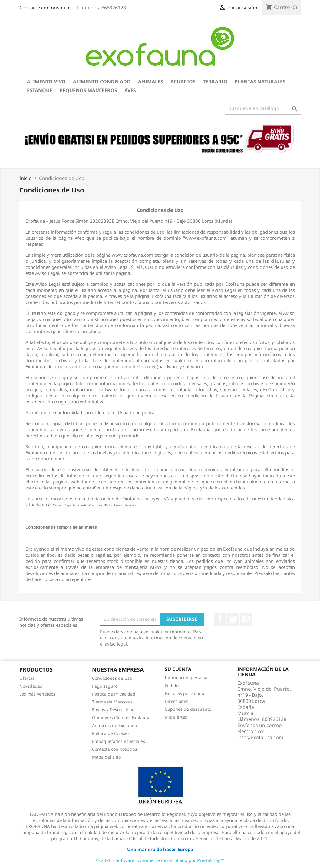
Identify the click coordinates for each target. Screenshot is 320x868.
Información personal (187, 678)
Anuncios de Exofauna (115, 725)
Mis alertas (176, 717)
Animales (151, 82)
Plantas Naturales (260, 82)
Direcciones (176, 701)
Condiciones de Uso (112, 678)
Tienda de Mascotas (112, 702)
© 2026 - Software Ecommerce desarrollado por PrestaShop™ (160, 860)
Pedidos (173, 685)
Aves (130, 90)
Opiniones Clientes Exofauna (121, 718)
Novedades (31, 686)
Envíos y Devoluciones (114, 710)
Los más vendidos (37, 694)
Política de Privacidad (114, 694)
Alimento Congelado (102, 82)
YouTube (246, 619)
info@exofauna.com (260, 737)
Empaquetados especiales (119, 741)
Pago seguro (105, 686)
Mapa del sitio (106, 757)
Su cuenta (178, 669)
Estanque (40, 90)
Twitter (233, 619)
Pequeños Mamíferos (88, 90)
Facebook (220, 619)
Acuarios (183, 82)
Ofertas (27, 678)
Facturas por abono (184, 693)
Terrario (215, 82)
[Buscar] (263, 108)
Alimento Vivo (46, 82)
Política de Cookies (111, 733)
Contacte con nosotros (46, 8)
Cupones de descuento (188, 709)
